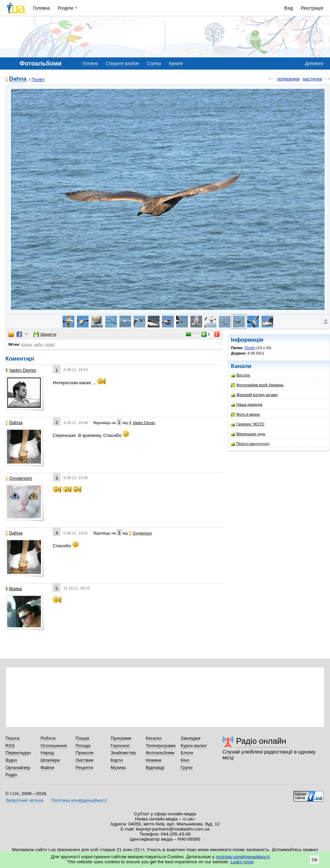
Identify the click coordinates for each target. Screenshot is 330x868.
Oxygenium (19, 478)
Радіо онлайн (261, 741)
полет (50, 344)
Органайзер (18, 768)
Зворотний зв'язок (24, 800)
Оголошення (54, 746)
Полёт (38, 80)
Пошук (82, 738)
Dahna (18, 79)
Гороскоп (120, 746)
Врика (14, 589)
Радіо (11, 775)
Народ (47, 753)
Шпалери (50, 760)
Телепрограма (161, 746)
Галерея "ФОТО (248, 424)
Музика (118, 768)
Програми (121, 738)
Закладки (190, 738)
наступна (312, 79)
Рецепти (84, 768)
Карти (117, 760)
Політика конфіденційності (79, 800)
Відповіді (155, 768)
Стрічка (154, 63)
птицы (27, 344)
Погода (83, 746)
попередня (288, 79)
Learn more (242, 862)
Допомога (314, 63)
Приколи (84, 753)
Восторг (241, 375)
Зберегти (45, 334)
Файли (48, 768)
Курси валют (194, 746)
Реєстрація (312, 8)
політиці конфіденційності (243, 857)
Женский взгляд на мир (254, 395)
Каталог (154, 738)
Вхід (289, 8)
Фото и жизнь (245, 414)
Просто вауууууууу (250, 444)
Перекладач (18, 753)
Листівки (84, 760)
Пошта (12, 738)
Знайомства (123, 753)
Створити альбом (122, 63)
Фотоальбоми (160, 753)
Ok (315, 860)
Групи (186, 768)
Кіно (185, 760)
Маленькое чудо (248, 434)
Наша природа (247, 405)
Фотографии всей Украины (257, 385)
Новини (154, 760)
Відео (11, 760)
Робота (48, 738)
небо (38, 344)
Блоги (187, 753)
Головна (41, 8)
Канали (176, 63)
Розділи (66, 8)
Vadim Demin (21, 370)
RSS (10, 746)
